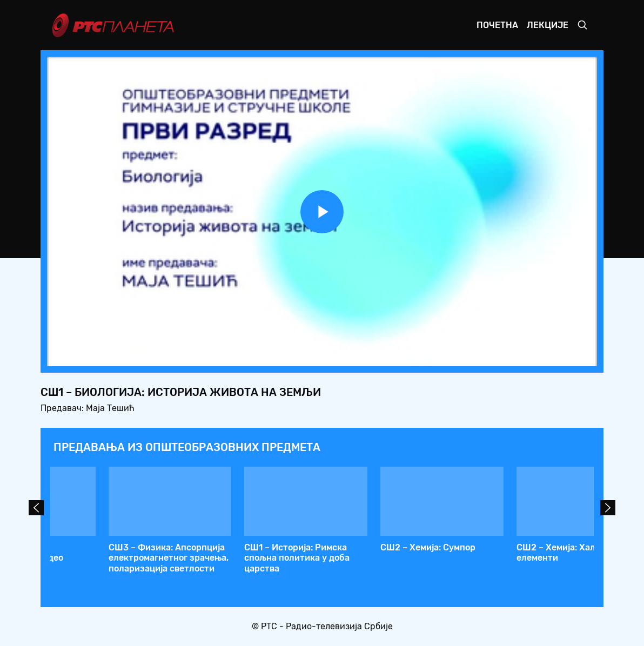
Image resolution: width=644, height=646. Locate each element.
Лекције (548, 25)
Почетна (497, 25)
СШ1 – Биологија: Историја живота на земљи (509, 553)
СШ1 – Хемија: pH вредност (239, 547)
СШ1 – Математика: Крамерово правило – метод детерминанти (377, 558)
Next (608, 508)
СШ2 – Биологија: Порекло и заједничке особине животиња (105, 558)
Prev (36, 508)
